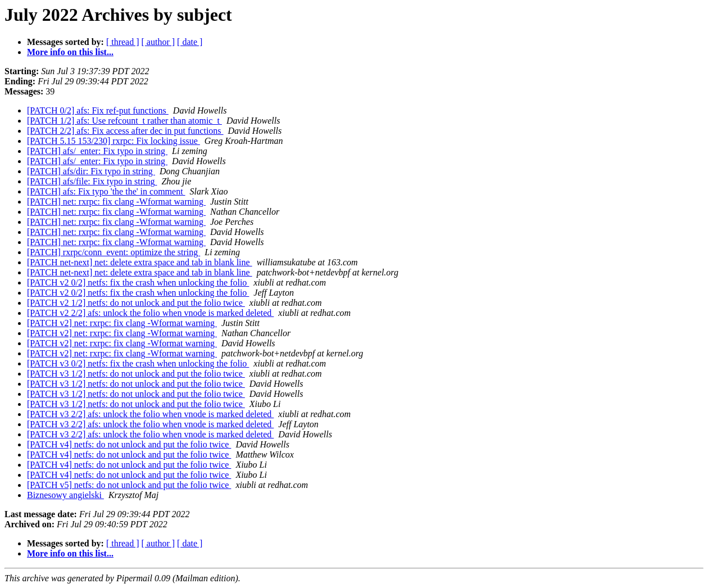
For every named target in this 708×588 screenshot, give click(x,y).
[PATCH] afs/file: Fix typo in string (92, 181)
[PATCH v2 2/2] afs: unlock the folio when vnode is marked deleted (150, 313)
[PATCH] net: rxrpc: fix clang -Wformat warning (116, 202)
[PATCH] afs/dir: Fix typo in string (91, 171)
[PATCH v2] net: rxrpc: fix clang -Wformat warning (122, 323)
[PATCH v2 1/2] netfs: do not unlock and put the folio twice (136, 303)
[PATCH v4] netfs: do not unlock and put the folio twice (129, 444)
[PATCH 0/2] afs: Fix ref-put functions (98, 110)
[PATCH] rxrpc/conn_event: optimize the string (114, 252)
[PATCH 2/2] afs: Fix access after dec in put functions (125, 131)
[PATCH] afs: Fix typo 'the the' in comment (106, 191)
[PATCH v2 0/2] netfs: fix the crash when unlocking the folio (138, 282)
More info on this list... (70, 52)
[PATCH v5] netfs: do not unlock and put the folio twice (129, 485)
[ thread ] (123, 42)
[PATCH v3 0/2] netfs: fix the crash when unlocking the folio (138, 363)
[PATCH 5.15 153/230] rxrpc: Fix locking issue (114, 141)
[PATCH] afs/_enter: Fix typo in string (97, 151)
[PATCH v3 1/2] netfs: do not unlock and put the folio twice (136, 374)
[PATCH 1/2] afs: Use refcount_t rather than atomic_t (124, 121)
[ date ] (190, 42)
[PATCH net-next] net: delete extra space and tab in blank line (140, 262)
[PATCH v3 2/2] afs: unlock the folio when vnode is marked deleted (150, 414)
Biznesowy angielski (65, 495)
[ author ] (158, 42)
